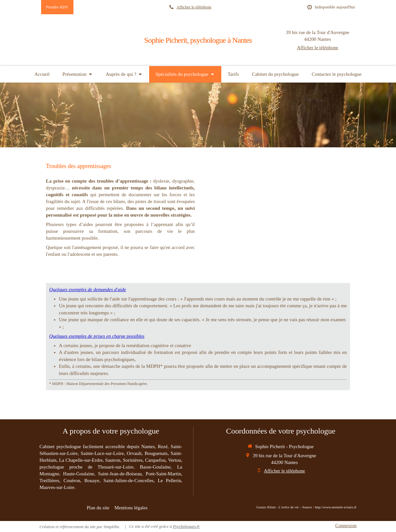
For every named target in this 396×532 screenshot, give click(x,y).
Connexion (346, 526)
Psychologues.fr (186, 526)
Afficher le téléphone (194, 7)
